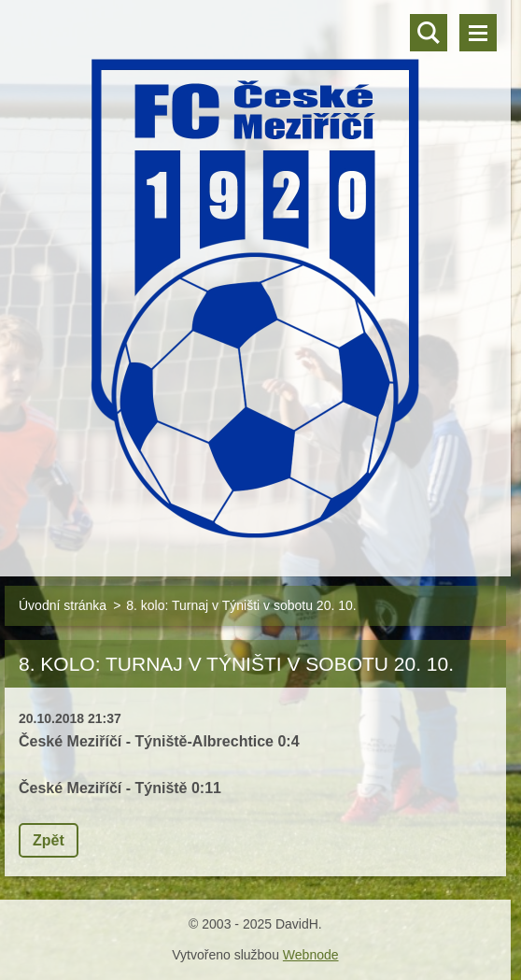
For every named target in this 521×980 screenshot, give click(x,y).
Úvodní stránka (63, 605)
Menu (478, 33)
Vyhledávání (429, 33)
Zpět (49, 840)
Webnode (311, 955)
